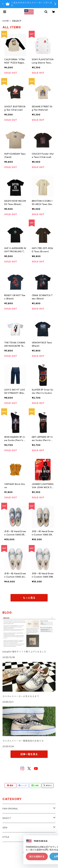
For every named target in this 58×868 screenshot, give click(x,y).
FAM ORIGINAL (10, 809)
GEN (5, 828)
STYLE (6, 837)
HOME (6, 21)
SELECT (7, 818)
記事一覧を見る (29, 754)
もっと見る (29, 598)
